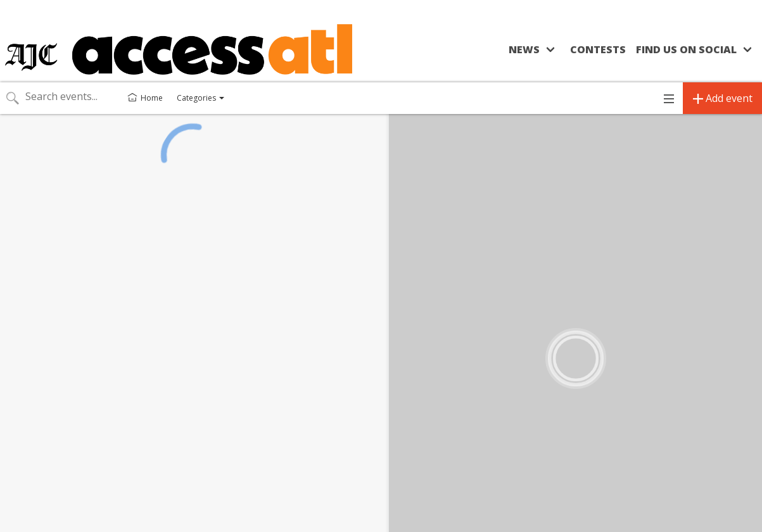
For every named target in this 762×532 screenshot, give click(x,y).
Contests (598, 49)
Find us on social (686, 49)
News (524, 49)
